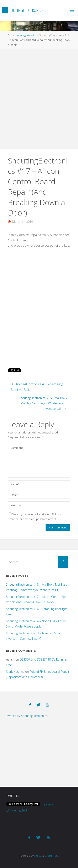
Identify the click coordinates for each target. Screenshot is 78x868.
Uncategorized (25, 35)
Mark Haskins (15, 672)
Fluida (38, 856)
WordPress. (52, 856)
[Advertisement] (39, 98)
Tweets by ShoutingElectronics (27, 716)
